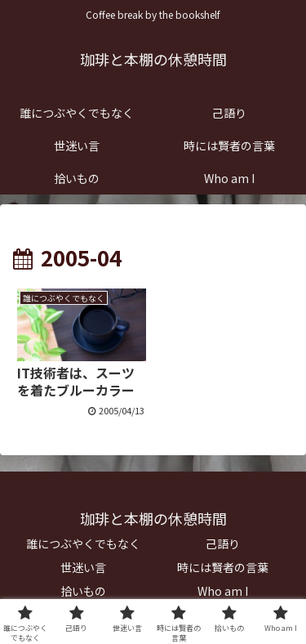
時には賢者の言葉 (223, 567)
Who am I (223, 591)
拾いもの (83, 591)
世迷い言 (83, 567)
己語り (223, 543)
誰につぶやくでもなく (83, 543)
